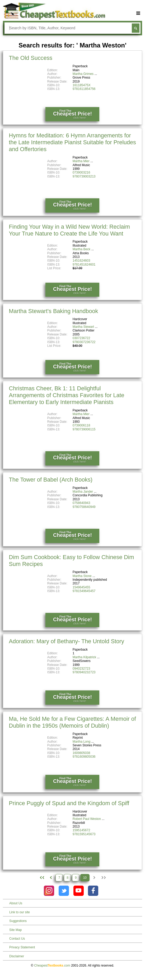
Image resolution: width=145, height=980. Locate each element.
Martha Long (81, 742)
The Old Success (31, 58)
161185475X (82, 85)
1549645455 (81, 587)
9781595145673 (84, 834)
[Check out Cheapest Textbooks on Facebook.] (93, 891)
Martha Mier (81, 161)
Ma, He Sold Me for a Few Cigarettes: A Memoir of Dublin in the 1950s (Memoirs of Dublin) (72, 722)
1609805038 (81, 753)
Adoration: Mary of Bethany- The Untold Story (67, 641)
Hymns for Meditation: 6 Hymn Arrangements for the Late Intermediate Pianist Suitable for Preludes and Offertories (72, 142)
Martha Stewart (83, 327)
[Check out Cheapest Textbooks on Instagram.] (49, 891)
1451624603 (81, 261)
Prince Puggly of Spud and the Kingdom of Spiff (69, 803)
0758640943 (81, 503)
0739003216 (81, 172)
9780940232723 (84, 672)
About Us (16, 903)
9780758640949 (84, 507)
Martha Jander (83, 492)
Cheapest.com (52, 965)
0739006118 (81, 425)
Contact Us (17, 939)
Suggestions (18, 921)
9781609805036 (84, 757)
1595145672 (81, 830)
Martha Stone (82, 576)
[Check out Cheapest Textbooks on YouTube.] (79, 891)
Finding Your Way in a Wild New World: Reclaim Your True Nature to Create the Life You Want (69, 230)
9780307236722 (84, 342)
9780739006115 (84, 429)
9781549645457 (84, 591)
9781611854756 (84, 89)
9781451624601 (84, 265)
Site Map (15, 930)
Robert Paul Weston (87, 819)
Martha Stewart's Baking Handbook (54, 311)
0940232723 (81, 669)
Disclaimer (17, 956)
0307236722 (81, 338)
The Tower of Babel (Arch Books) (51, 480)
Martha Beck (81, 249)
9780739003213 (84, 176)
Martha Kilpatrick (84, 657)
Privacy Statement (22, 947)
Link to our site (20, 912)
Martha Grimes (83, 74)
